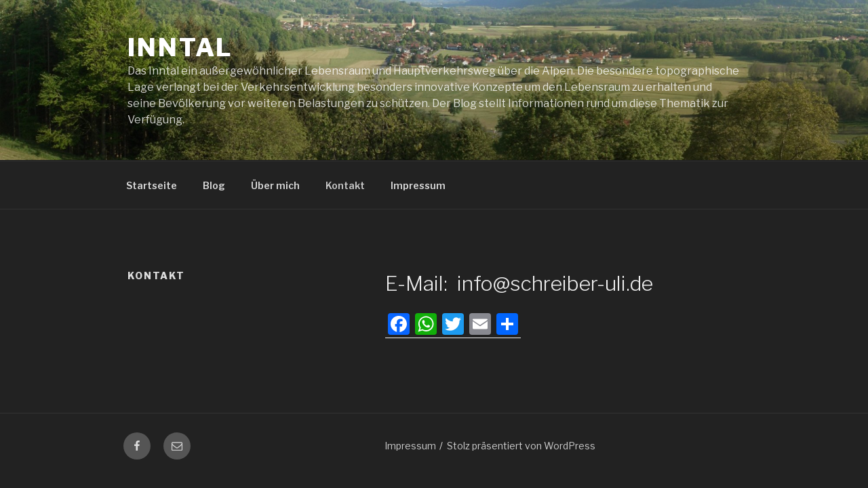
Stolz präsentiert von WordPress (521, 446)
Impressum (418, 185)
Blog (214, 185)
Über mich (275, 185)
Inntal (180, 47)
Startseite (152, 185)
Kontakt (345, 185)
